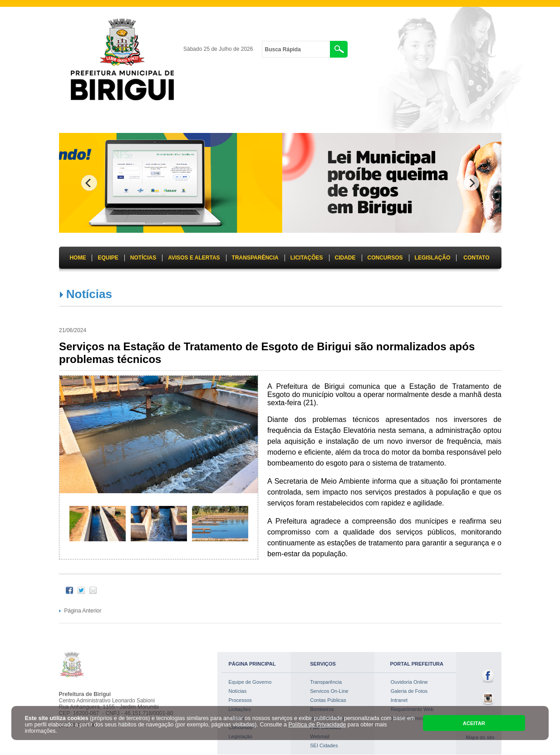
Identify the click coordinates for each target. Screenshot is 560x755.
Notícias (89, 294)
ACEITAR (474, 723)
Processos (240, 700)
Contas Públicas (328, 700)
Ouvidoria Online (409, 682)
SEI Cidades (324, 745)
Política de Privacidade (317, 725)
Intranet (399, 700)
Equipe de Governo (250, 682)
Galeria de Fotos (409, 691)
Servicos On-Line (329, 691)
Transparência (326, 682)
